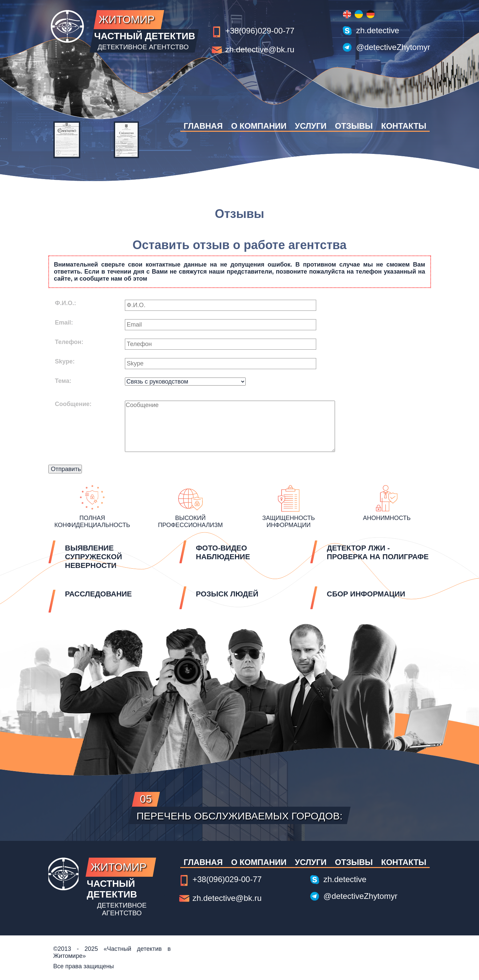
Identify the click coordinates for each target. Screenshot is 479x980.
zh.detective (378, 30)
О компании (259, 126)
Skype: (65, 361)
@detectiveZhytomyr (393, 47)
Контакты (404, 126)
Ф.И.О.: (66, 303)
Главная (203, 126)
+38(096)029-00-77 (260, 31)
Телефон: (69, 342)
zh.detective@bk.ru (260, 49)
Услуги (310, 126)
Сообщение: (73, 404)
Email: (64, 323)
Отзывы (354, 126)
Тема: (63, 381)
